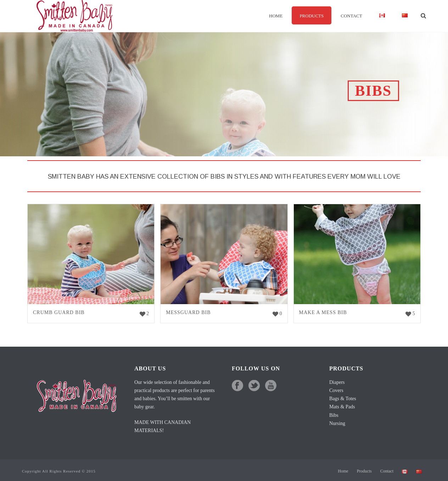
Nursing (337, 423)
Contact (351, 16)
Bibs (334, 415)
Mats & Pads (342, 407)
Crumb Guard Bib (59, 312)
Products (312, 16)
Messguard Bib (188, 312)
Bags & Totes (343, 399)
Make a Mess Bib (323, 312)
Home (276, 16)
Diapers (337, 382)
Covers (336, 390)
